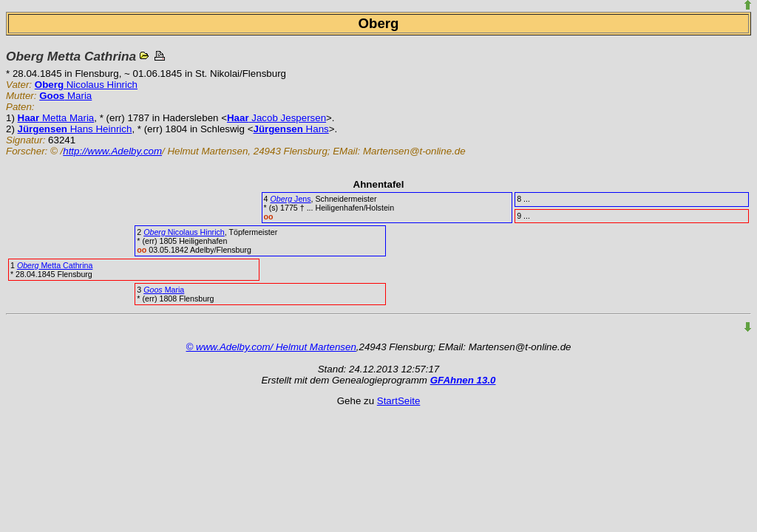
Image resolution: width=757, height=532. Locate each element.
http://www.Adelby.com (112, 151)
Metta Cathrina (55, 265)
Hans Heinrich (75, 129)
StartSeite (399, 401)
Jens (290, 199)
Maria (65, 96)
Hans (291, 129)
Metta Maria (56, 118)
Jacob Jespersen (276, 118)
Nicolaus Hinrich (86, 85)
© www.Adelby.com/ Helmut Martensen (271, 347)
